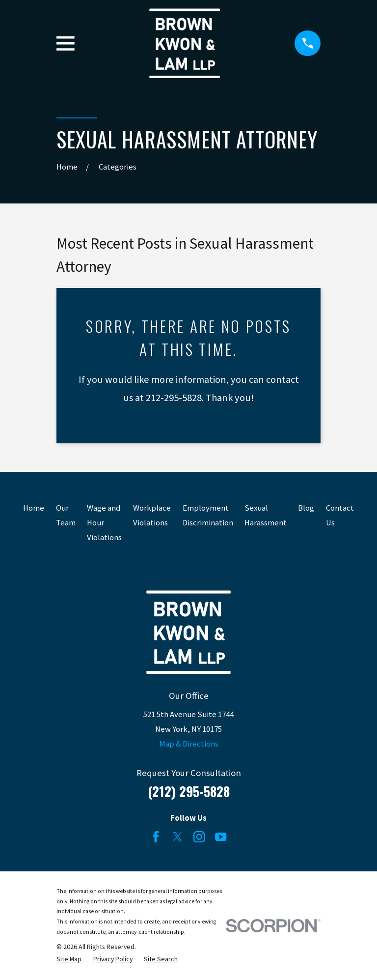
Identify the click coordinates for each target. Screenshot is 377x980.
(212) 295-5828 (189, 791)
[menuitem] (69, 959)
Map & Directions (189, 744)
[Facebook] (156, 837)
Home (34, 508)
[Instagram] (199, 837)
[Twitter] (177, 837)
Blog (306, 508)
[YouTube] (221, 837)
